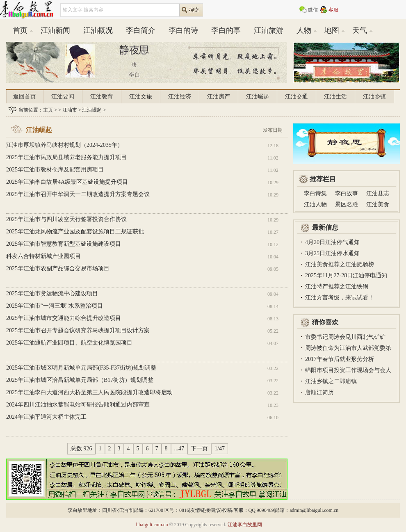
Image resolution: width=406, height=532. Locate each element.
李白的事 (226, 30)
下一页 (199, 449)
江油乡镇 (374, 97)
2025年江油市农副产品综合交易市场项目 (58, 268)
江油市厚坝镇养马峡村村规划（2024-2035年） (65, 145)
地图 (332, 30)
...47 (179, 449)
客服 (333, 10)
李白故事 (347, 193)
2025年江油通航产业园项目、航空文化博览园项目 (69, 343)
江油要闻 (63, 97)
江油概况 (98, 30)
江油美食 (378, 204)
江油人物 (315, 204)
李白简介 (141, 30)
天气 (360, 30)
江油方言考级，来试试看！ (340, 298)
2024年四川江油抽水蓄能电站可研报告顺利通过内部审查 (78, 405)
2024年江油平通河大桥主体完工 (46, 417)
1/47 (220, 449)
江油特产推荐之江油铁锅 (337, 287)
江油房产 (219, 97)
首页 (20, 30)
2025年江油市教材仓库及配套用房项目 (55, 170)
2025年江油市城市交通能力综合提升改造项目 (64, 318)
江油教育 (102, 97)
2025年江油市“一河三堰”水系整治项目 (55, 306)
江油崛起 (258, 97)
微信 (313, 10)
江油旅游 (269, 30)
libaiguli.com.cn (152, 525)
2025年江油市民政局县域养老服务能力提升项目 (66, 157)
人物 (304, 30)
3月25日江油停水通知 (332, 253)
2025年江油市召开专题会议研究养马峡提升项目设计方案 (78, 330)
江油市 (70, 110)
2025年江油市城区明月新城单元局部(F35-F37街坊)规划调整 (81, 368)
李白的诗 (183, 30)
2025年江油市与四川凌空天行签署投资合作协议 (66, 219)
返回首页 (25, 97)
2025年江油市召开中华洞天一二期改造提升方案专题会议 (78, 194)
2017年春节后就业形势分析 (340, 359)
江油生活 (335, 97)
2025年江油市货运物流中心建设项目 (52, 293)
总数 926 (81, 449)
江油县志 (378, 193)
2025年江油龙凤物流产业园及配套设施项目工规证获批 (75, 232)
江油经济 (180, 97)
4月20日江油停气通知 (332, 242)
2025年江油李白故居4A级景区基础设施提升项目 (67, 182)
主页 (48, 110)
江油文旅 (141, 97)
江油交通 (297, 97)
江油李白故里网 (245, 525)
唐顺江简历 (319, 392)
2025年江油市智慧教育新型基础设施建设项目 (64, 244)
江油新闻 (55, 30)
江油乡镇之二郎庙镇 (331, 381)
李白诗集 (315, 193)
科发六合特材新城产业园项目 (43, 256)
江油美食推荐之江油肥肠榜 (340, 264)
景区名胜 (347, 204)
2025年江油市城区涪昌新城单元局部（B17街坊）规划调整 (80, 380)
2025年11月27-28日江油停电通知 (346, 275)
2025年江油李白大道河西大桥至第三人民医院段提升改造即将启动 (89, 392)
